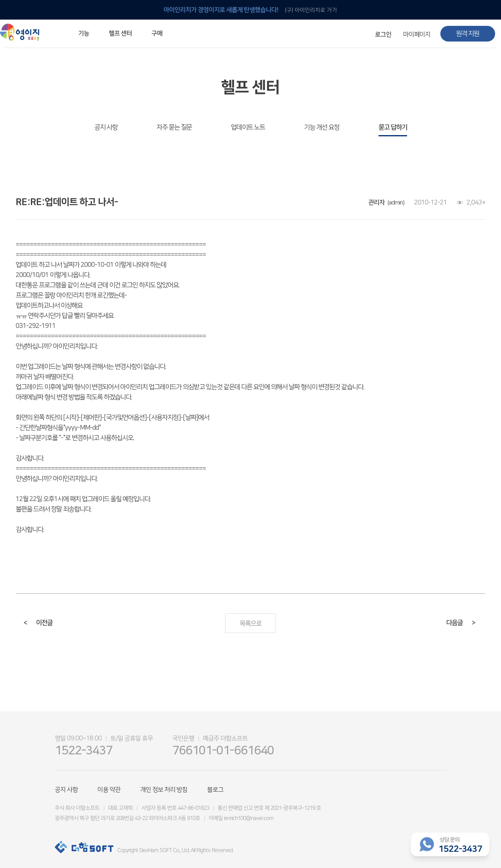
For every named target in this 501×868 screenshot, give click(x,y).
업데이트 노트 (248, 127)
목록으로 (250, 624)
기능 (84, 33)
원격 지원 (468, 34)
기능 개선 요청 (322, 127)
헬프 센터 (120, 33)
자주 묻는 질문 (174, 127)
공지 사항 (106, 127)
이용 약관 (109, 790)
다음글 (461, 623)
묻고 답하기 (393, 127)
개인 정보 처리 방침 (164, 790)
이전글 (38, 623)
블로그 (215, 790)
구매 (157, 33)
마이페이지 (417, 34)
